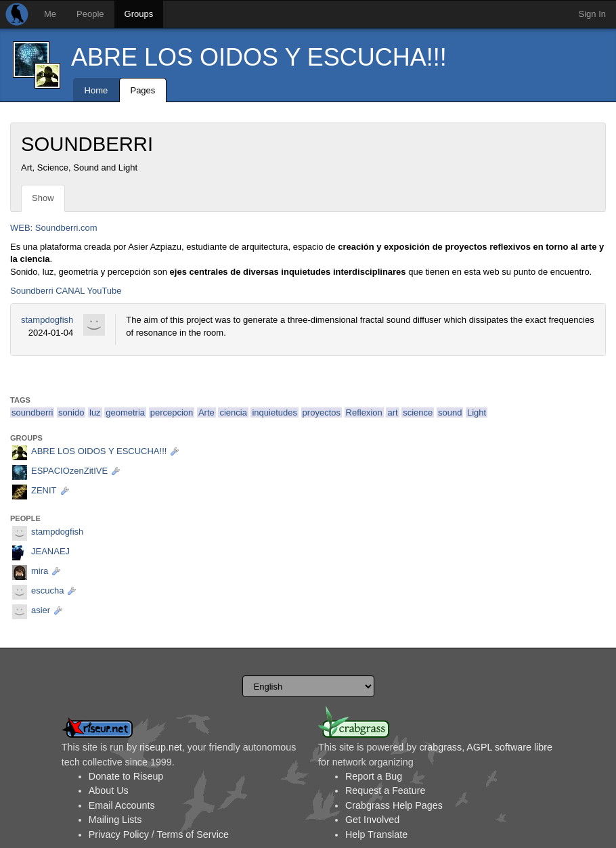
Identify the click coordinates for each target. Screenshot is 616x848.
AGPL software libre (509, 747)
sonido (71, 412)
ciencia (233, 412)
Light (477, 412)
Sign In (592, 14)
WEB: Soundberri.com (54, 228)
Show (43, 198)
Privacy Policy (119, 834)
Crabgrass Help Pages (394, 805)
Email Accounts (122, 805)
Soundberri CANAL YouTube (66, 291)
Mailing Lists (115, 820)
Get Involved (372, 820)
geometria (125, 412)
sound (450, 412)
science (418, 412)
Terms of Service (192, 834)
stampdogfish (47, 320)
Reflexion (364, 412)
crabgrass (440, 747)
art (392, 412)
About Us (109, 790)
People (90, 14)
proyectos (322, 412)
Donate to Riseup (126, 776)
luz (95, 412)
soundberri (32, 412)
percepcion (172, 412)
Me (50, 14)
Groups (139, 14)
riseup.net (161, 747)
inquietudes (274, 412)
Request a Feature (385, 790)
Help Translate (376, 834)
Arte (206, 412)
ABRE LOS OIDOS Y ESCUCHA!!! (259, 57)
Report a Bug (374, 776)
